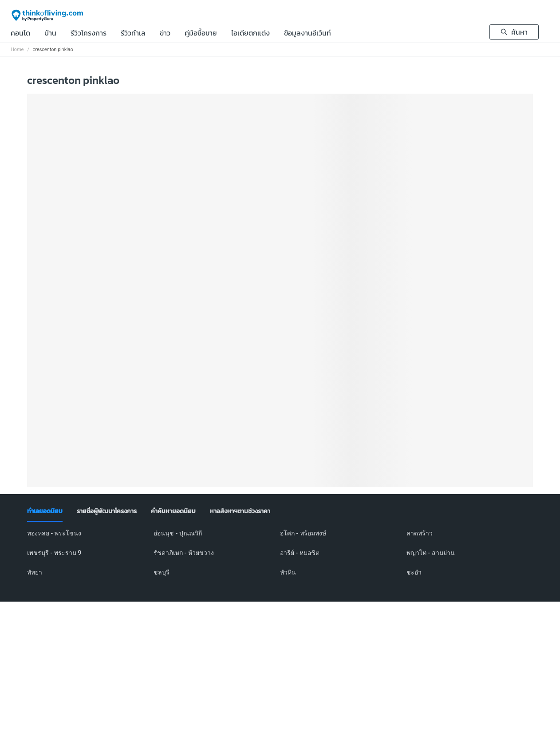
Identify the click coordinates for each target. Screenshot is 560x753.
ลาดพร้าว (420, 533)
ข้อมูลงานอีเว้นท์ (308, 34)
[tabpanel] (280, 558)
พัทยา (35, 572)
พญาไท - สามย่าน (431, 553)
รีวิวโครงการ (89, 34)
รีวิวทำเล (133, 34)
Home (17, 50)
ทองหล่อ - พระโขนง (54, 533)
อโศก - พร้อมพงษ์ (303, 533)
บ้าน (50, 34)
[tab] (45, 511)
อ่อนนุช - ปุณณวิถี (178, 533)
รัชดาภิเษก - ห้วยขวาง (184, 553)
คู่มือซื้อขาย (201, 34)
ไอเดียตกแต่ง (250, 34)
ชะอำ (414, 572)
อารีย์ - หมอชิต (300, 553)
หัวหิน (288, 572)
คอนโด (20, 34)
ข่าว (165, 34)
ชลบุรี (162, 572)
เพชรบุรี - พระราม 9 (54, 553)
